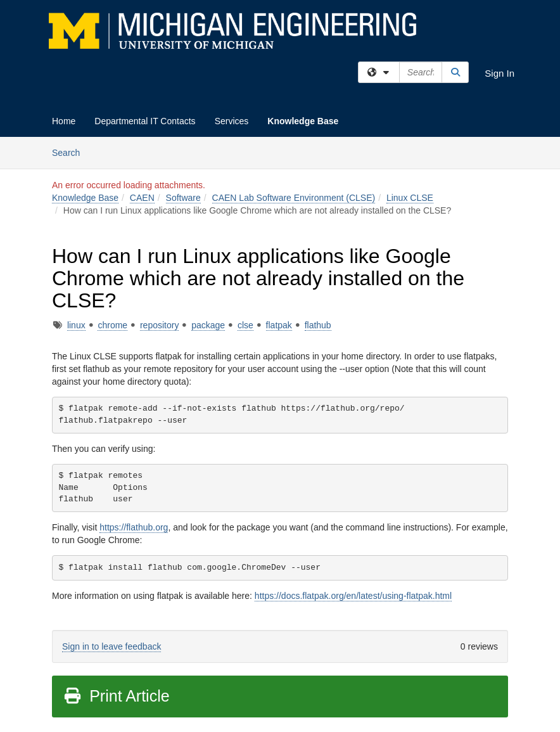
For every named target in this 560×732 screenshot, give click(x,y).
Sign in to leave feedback (111, 646)
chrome (112, 325)
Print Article (116, 696)
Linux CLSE (410, 198)
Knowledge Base (303, 121)
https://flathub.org (134, 527)
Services (232, 121)
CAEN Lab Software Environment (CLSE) (294, 198)
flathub (318, 325)
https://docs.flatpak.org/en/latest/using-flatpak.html (353, 596)
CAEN (142, 198)
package (208, 325)
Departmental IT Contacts (145, 121)
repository (159, 325)
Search (71, 152)
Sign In (500, 73)
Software (183, 198)
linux (76, 325)
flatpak (279, 325)
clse (245, 325)
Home (64, 121)
